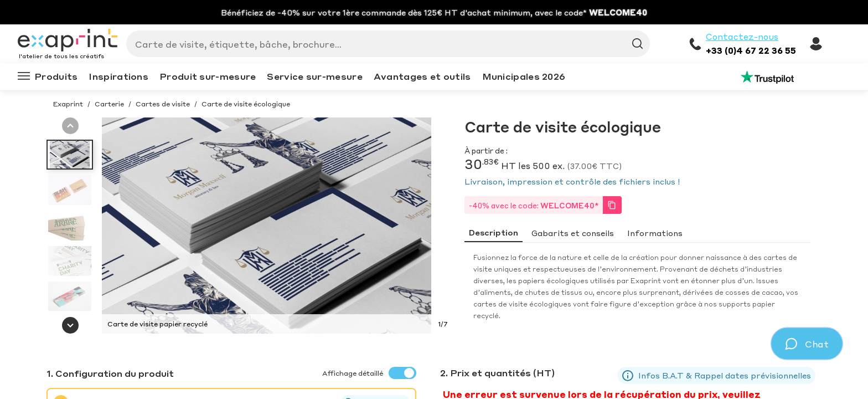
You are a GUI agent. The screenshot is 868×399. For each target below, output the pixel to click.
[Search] (384, 44)
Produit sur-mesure (208, 76)
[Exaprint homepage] (68, 41)
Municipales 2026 (524, 76)
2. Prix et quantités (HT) (497, 373)
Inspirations (118, 76)
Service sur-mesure (314, 76)
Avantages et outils (422, 76)
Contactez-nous (742, 37)
